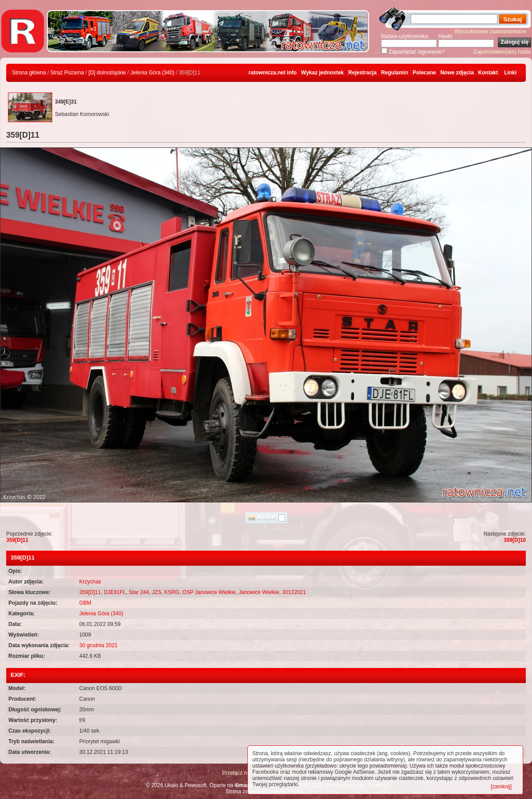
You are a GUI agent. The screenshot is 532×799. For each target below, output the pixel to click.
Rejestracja (362, 73)
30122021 (294, 592)
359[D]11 (17, 540)
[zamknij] (501, 787)
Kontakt (488, 73)
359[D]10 (515, 540)
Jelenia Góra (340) (152, 73)
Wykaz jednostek (322, 73)
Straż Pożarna (67, 73)
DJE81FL (115, 592)
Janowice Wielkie (259, 592)
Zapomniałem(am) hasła (502, 52)
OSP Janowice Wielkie (209, 592)
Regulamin (395, 73)
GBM (85, 603)
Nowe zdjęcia (457, 73)
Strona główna (29, 73)
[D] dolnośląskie (107, 73)
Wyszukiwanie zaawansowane (490, 31)
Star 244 (139, 592)
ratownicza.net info (273, 73)
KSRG (172, 592)
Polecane (424, 73)
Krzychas (90, 582)
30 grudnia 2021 (98, 645)
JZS (156, 592)
